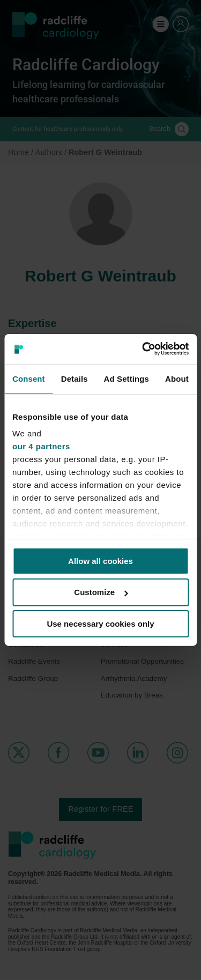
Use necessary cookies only (100, 624)
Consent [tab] (29, 378)
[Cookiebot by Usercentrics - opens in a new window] (143, 349)
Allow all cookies (100, 560)
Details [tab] (75, 378)
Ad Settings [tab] (126, 378)
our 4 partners (41, 446)
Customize (101, 592)
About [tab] (177, 378)
